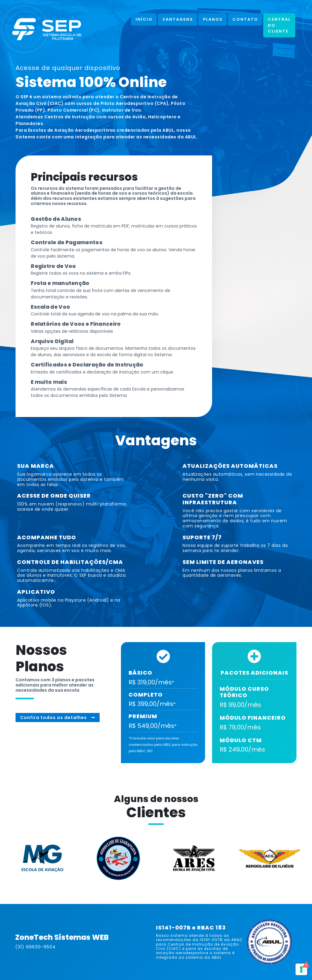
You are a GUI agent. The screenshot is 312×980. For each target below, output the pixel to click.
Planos (213, 19)
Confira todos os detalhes (58, 718)
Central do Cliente (279, 25)
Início (144, 19)
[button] (27, 857)
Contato (245, 19)
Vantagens (178, 19)
